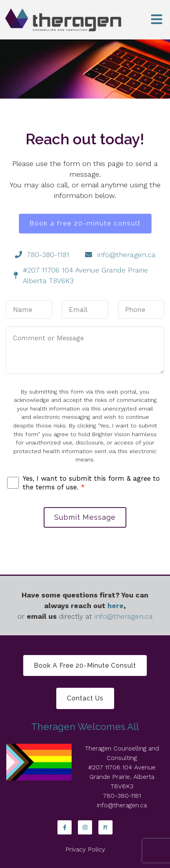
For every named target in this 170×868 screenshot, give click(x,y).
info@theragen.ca (124, 616)
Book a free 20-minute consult (85, 223)
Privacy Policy (85, 849)
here (115, 606)
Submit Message (85, 517)
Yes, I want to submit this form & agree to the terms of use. (91, 483)
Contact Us (85, 698)
